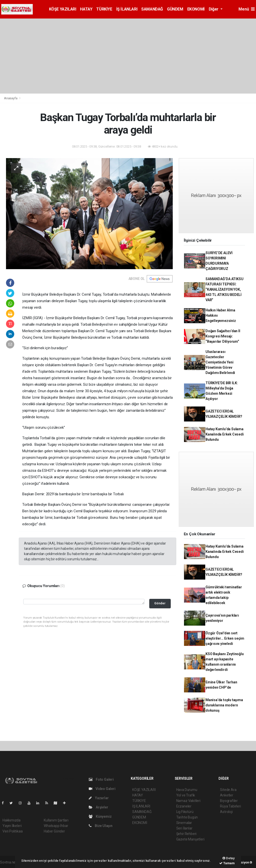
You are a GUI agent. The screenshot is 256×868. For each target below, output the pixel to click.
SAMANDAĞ (152, 9)
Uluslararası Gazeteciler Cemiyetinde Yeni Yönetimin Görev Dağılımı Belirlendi (220, 362)
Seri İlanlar (184, 828)
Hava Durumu (187, 790)
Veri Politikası (13, 831)
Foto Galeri (101, 779)
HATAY (86, 9)
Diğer (214, 9)
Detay (229, 858)
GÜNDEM (175, 9)
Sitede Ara (228, 790)
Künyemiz (100, 816)
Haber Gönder (54, 831)
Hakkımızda (11, 820)
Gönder (160, 603)
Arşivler (98, 807)
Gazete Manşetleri (190, 839)
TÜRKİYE (104, 9)
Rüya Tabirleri (230, 806)
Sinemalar (184, 823)
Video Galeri (102, 789)
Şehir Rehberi (186, 834)
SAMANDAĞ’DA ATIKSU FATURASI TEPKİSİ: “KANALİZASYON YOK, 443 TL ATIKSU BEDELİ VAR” (224, 289)
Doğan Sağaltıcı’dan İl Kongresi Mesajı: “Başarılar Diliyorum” (223, 336)
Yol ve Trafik (186, 795)
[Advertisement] (128, 56)
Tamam (227, 863)
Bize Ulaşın (101, 826)
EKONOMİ (196, 9)
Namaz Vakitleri (188, 801)
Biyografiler (229, 801)
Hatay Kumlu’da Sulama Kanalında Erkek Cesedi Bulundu (225, 434)
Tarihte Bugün (187, 817)
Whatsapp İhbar (56, 826)
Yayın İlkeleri (12, 826)
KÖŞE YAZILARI (63, 9)
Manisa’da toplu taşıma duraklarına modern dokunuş (224, 705)
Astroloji (226, 812)
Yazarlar (99, 798)
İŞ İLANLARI (127, 9)
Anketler (226, 795)
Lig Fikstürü (185, 812)
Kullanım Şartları (56, 820)
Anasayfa (11, 98)
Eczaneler (184, 806)
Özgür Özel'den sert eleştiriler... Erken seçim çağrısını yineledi (225, 638)
